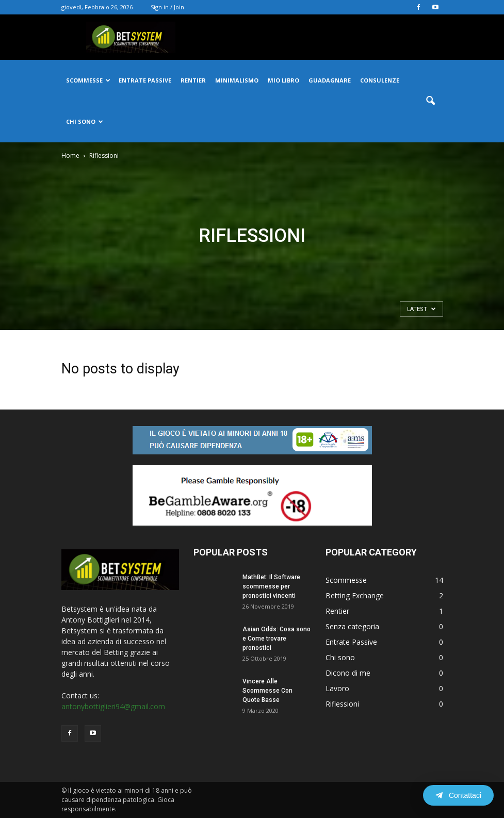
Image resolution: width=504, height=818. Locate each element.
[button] (431, 101)
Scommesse (88, 80)
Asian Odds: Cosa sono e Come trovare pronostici (277, 639)
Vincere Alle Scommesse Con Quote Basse (267, 691)
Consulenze (380, 80)
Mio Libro (283, 80)
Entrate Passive (351, 642)
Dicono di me (348, 673)
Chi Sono (85, 121)
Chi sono (340, 657)
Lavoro (337, 688)
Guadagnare (330, 80)
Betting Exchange (355, 595)
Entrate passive (145, 80)
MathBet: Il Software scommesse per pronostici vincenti (271, 586)
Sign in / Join (167, 7)
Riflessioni (342, 704)
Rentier (193, 80)
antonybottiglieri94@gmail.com (113, 706)
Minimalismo (237, 80)
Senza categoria (352, 626)
